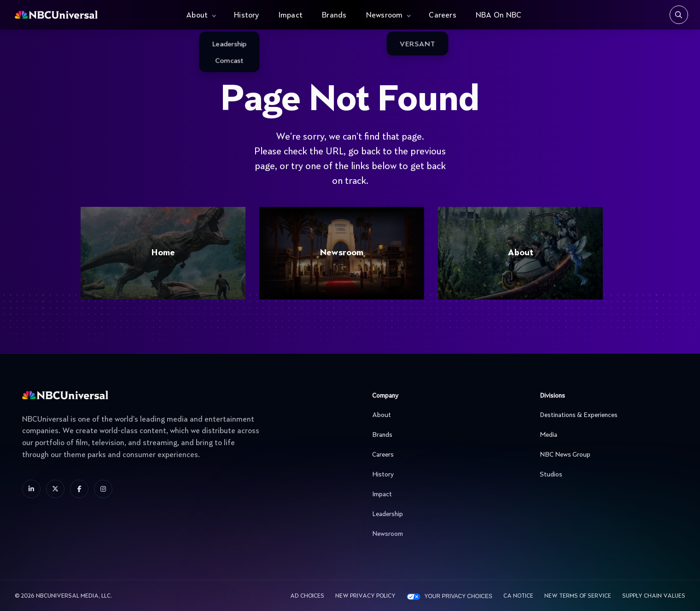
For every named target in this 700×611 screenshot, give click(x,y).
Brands (334, 16)
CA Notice (518, 596)
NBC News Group (607, 455)
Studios (607, 475)
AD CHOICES (307, 596)
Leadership (439, 514)
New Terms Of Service (578, 596)
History (247, 16)
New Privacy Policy (365, 596)
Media (607, 435)
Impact (291, 16)
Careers (443, 16)
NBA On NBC (499, 16)
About (197, 16)
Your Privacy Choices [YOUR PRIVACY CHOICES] (458, 596)
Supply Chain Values (654, 596)
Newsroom (385, 16)
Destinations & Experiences (607, 415)
